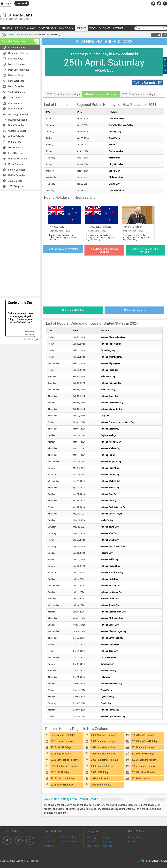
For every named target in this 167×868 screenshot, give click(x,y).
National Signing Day (110, 363)
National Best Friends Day (113, 546)
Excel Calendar (16, 153)
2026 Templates (16, 92)
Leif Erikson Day (108, 657)
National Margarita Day (111, 409)
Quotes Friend (135, 837)
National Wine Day (109, 533)
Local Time (92, 846)
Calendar (91, 842)
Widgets (107, 837)
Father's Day (107, 553)
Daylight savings (108, 435)
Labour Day (114, 171)
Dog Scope (134, 842)
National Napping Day (111, 442)
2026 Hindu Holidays (102, 778)
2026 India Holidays (61, 747)
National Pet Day (108, 501)
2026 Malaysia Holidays (104, 754)
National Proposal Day (111, 461)
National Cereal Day (110, 429)
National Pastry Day (110, 710)
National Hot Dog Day (111, 586)
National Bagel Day (109, 396)
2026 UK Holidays (100, 772)
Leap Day (105, 416)
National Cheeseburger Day (113, 631)
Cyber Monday (107, 697)
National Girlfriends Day (112, 618)
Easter (112, 145)
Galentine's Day (108, 376)
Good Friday (115, 138)
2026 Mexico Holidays (143, 754)
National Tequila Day (110, 605)
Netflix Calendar (17, 175)
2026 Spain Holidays (102, 766)
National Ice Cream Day (112, 592)
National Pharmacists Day (113, 337)
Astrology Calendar (18, 114)
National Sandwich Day (111, 684)
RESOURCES (119, 28)
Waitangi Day (115, 132)
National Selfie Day (109, 559)
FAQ (47, 837)
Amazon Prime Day (110, 599)
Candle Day (106, 703)
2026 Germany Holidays (103, 741)
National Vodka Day (110, 644)
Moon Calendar (16, 86)
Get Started (22, 3)
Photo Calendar (16, 164)
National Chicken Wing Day (113, 612)
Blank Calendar (16, 125)
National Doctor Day (110, 475)
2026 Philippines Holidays (105, 760)
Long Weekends (16, 81)
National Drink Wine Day (112, 403)
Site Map (49, 846)
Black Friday (106, 690)
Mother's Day (107, 520)
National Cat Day (108, 671)
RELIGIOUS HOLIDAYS (25, 28)
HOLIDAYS (81, 28)
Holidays (13, 35)
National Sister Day (110, 625)
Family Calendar (17, 170)
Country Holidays (27, 35)
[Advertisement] (20, 243)
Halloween (106, 677)
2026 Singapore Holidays (145, 760)
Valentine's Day (108, 390)
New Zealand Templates (63, 735)
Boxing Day (114, 184)
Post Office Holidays (19, 70)
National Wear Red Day (111, 357)
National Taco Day (109, 651)
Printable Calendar (18, 159)
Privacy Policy (69, 837)
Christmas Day (116, 177)
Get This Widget (31, 339)
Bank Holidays (16, 59)
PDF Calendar (15, 142)
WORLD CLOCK (66, 28)
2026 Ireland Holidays (143, 747)
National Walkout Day (111, 448)
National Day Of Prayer (111, 514)
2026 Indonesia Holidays (104, 747)
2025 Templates (16, 186)
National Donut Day (110, 540)
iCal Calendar (15, 103)
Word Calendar (16, 148)
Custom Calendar (17, 131)
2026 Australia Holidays (104, 735)
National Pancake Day (111, 383)
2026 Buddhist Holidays (144, 772)
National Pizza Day (109, 370)
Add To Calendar (145, 82)
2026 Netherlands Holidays (65, 760)
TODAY (92, 28)
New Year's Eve (116, 190)
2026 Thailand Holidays (144, 766)
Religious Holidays (18, 53)
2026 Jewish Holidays (62, 785)
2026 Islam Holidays (142, 778)
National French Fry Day (112, 573)
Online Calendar (17, 136)
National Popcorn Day (111, 344)
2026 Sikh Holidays (101, 785)
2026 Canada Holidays (143, 735)
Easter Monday (116, 151)
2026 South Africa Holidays (65, 766)
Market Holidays (17, 64)
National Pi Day (108, 455)
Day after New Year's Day (121, 125)
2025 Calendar (16, 181)
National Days (16, 75)
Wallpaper (108, 842)
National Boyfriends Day (112, 638)
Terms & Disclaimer (71, 842)
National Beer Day (109, 494)
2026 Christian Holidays (63, 778)
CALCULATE (104, 28)
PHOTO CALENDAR (47, 28)
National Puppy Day (110, 468)
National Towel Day (110, 527)
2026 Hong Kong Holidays (145, 741)
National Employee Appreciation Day (118, 422)
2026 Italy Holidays (61, 754)
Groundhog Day (108, 350)
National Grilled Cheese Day (114, 507)
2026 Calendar (16, 98)
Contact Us (50, 842)
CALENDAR (7, 28)
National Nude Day (109, 579)
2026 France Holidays (62, 741)
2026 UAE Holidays (61, 772)
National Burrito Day (110, 488)
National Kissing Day (110, 566)
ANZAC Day (114, 158)
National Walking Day (110, 481)
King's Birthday (116, 164)
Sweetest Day (107, 664)
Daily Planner (15, 109)
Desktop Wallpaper (18, 120)
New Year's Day (116, 119)
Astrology (91, 837)
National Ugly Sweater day (113, 716)
